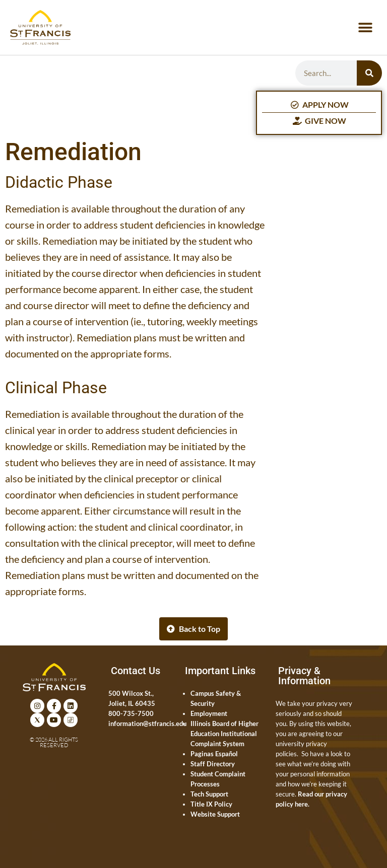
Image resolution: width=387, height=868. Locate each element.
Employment (209, 713)
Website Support (215, 814)
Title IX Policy (211, 804)
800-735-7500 (131, 713)
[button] (366, 27)
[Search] (369, 73)
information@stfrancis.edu (147, 724)
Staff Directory (213, 764)
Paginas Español (214, 754)
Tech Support (209, 794)
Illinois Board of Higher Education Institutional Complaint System (224, 734)
